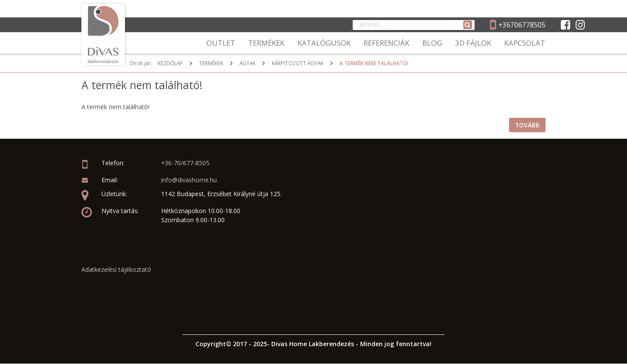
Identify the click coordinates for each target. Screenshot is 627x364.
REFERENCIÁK (386, 43)
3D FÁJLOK (473, 43)
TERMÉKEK (266, 43)
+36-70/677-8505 (185, 163)
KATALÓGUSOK (324, 43)
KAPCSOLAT (525, 43)
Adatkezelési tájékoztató (116, 269)
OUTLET (221, 43)
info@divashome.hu (189, 180)
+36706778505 (522, 25)
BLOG (432, 43)
